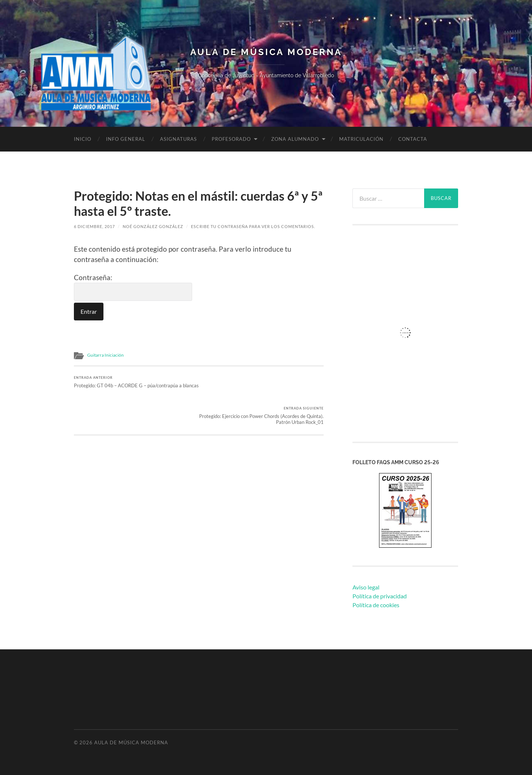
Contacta (413, 139)
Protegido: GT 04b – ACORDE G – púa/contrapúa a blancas (135, 385)
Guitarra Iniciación (105, 355)
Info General (126, 139)
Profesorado (231, 139)
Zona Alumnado (295, 139)
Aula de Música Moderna (266, 52)
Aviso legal (366, 587)
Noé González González (153, 226)
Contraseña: (133, 287)
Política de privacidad (380, 596)
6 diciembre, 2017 (94, 226)
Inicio (83, 139)
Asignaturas (178, 139)
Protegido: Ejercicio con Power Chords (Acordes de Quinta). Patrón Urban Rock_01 (262, 385)
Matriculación (361, 139)
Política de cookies (376, 605)
